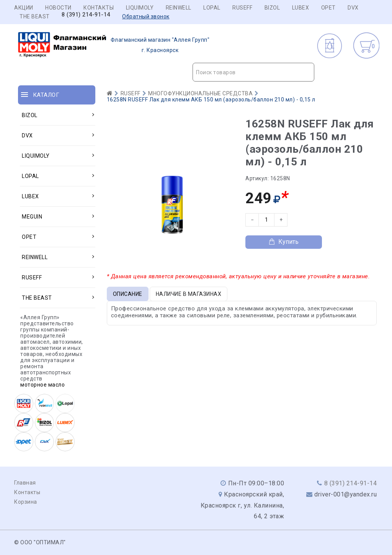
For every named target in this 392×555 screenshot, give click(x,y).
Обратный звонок (146, 16)
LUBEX (301, 8)
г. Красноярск (114, 45)
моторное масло (42, 385)
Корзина (26, 502)
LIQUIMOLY (140, 8)
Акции (24, 8)
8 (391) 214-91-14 (86, 15)
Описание (128, 294)
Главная (25, 483)
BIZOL (272, 8)
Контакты (99, 8)
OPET (328, 8)
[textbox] (253, 72)
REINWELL (179, 8)
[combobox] (253, 72)
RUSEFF (242, 8)
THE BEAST (35, 16)
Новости (58, 8)
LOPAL (212, 8)
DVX (353, 8)
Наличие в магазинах (189, 294)
